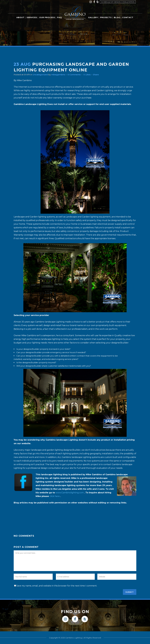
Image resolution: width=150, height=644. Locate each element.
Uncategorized (42, 75)
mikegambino (61, 75)
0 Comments (77, 75)
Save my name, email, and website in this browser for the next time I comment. (57, 586)
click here (55, 496)
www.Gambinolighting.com (70, 493)
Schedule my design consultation (118, 2)
